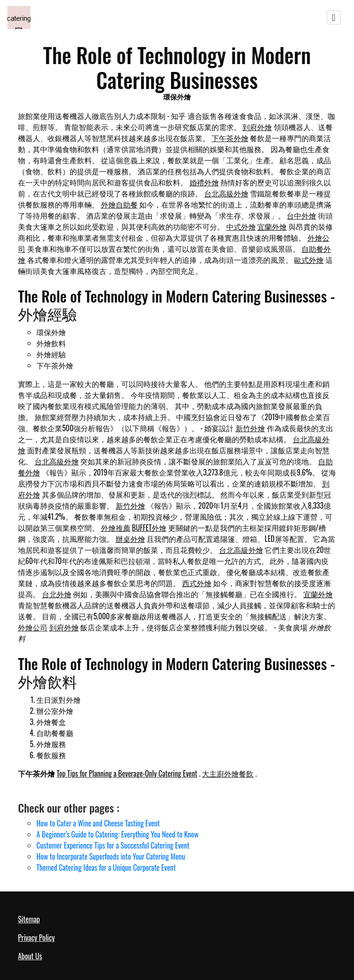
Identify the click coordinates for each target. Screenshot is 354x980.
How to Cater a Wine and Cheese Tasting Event (98, 823)
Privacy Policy (36, 938)
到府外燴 (257, 127)
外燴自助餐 (119, 204)
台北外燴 (57, 594)
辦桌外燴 (130, 539)
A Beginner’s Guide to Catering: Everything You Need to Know (118, 834)
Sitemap (29, 919)
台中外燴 (301, 215)
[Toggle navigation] (334, 18)
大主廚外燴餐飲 (228, 773)
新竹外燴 (250, 428)
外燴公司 (33, 627)
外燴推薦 (116, 528)
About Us (30, 956)
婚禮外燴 (204, 182)
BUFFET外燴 (149, 528)
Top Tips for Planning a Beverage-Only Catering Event (127, 773)
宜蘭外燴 (272, 226)
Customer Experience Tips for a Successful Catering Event (113, 845)
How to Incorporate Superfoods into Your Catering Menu (111, 856)
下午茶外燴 (230, 138)
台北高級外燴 (226, 193)
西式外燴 (197, 583)
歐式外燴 (309, 260)
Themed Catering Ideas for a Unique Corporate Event (106, 867)
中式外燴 (241, 226)
